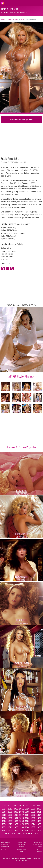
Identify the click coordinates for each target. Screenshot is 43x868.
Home (3, 20)
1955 (24, 833)
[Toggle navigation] (39, 3)
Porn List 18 (30, 858)
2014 (4, 809)
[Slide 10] (35, 369)
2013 (10, 809)
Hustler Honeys (5, 846)
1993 (4, 818)
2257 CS (39, 848)
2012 (16, 809)
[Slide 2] (11, 369)
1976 (22, 824)
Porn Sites (6, 858)
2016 (33, 806)
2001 (39, 812)
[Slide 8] (29, 369)
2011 (22, 809)
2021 (4, 806)
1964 (10, 830)
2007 (4, 812)
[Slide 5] (20, 369)
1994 (39, 815)
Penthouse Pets (5, 848)
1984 (16, 821)
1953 (36, 833)
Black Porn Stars (6, 843)
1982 (27, 821)
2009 (33, 809)
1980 (39, 821)
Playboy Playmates (13, 20)
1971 (10, 827)
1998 (16, 815)
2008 (39, 809)
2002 (33, 812)
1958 (7, 833)
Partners (40, 850)
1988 (33, 818)
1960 (33, 830)
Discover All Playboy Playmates (22, 447)
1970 (16, 827)
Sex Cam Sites (23, 860)
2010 (27, 809)
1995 (33, 815)
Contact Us (39, 852)
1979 (4, 824)
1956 (19, 833)
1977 (16, 824)
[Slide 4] (17, 369)
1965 (4, 830)
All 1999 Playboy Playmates (21, 376)
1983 (22, 821)
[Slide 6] (23, 369)
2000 (4, 815)
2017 (27, 806)
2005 (16, 812)
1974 (33, 824)
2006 (10, 812)
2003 (27, 812)
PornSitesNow (13, 858)
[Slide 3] (14, 369)
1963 (16, 830)
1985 (10, 821)
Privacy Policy (38, 843)
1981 (33, 821)
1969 (22, 827)
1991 (16, 818)
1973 (39, 824)
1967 (33, 827)
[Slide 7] (26, 369)
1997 (22, 815)
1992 (10, 818)
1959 (39, 830)
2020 (10, 806)
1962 (22, 830)
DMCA (40, 846)
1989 (27, 818)
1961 (27, 830)
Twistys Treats (5, 850)
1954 (30, 833)
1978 (10, 824)
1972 (4, 827)
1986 (4, 821)
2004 (22, 812)
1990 (22, 818)
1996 (27, 815)
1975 (27, 824)
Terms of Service (37, 844)
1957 (13, 833)
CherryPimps (5, 844)
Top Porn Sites (22, 858)
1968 (27, 827)
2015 (39, 806)
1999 (22, 20)
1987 (39, 818)
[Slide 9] (32, 369)
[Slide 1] (8, 369)
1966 (39, 827)
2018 (22, 806)
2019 (16, 806)
